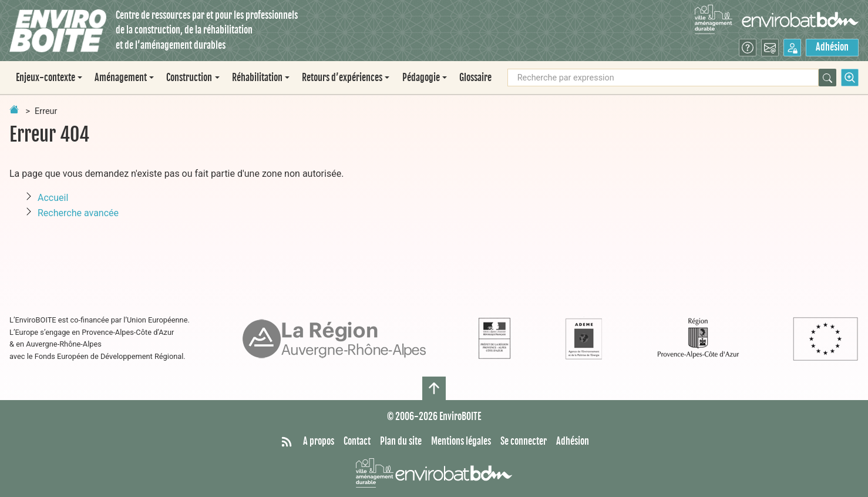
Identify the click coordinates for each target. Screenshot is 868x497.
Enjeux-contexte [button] (46, 78)
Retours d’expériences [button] (342, 78)
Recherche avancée (78, 213)
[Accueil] (58, 31)
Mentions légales (461, 441)
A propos (319, 441)
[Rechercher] (827, 78)
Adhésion (832, 47)
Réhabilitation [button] (257, 78)
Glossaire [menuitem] (475, 78)
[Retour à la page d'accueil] (14, 109)
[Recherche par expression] (663, 78)
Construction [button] (189, 78)
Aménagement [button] (121, 78)
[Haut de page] (434, 388)
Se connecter (524, 441)
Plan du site (401, 441)
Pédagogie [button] (421, 78)
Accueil (53, 198)
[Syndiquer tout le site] (287, 442)
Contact (357, 441)
